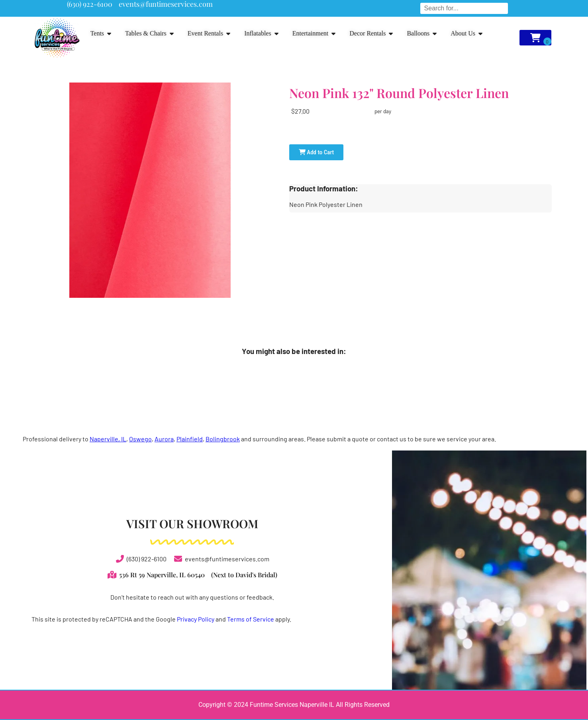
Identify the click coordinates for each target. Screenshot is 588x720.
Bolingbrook (223, 439)
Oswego (140, 439)
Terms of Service (251, 619)
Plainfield (190, 439)
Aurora (164, 439)
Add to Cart (316, 152)
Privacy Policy (196, 619)
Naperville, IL (108, 439)
